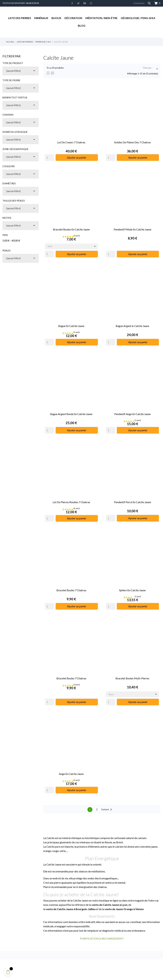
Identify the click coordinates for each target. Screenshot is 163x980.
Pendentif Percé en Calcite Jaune (132, 502)
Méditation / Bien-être (101, 18)
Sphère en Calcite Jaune (132, 590)
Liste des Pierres (20, 18)
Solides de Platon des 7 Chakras (132, 142)
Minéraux (41, 18)
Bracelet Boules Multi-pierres (132, 678)
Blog (82, 26)
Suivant (107, 810)
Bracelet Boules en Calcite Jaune (71, 229)
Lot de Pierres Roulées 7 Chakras (71, 502)
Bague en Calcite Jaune (71, 326)
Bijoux (56, 18)
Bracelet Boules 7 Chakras (71, 590)
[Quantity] (49, 158)
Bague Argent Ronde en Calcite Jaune (71, 414)
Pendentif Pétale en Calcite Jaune (132, 229)
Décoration (73, 18)
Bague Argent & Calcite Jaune (132, 326)
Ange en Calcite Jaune (71, 774)
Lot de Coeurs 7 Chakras (71, 142)
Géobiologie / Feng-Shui (138, 18)
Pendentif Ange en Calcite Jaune (132, 414)
